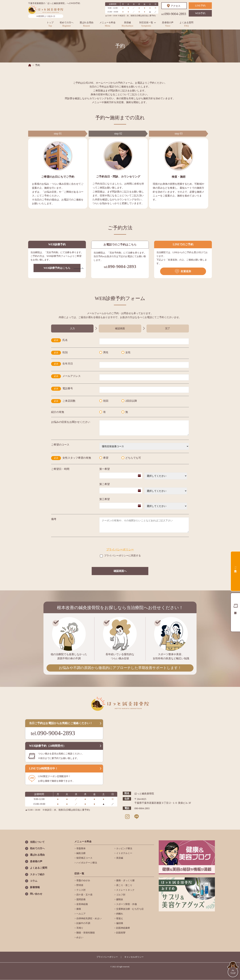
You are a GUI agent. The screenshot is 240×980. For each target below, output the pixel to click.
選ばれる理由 (86, 24)
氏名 (65, 340)
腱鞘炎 (119, 899)
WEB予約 (200, 13)
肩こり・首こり (124, 885)
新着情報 (35, 887)
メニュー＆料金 (108, 24)
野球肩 (80, 885)
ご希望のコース (60, 445)
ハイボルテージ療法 (86, 863)
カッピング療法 (124, 848)
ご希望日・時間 (60, 469)
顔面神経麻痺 (123, 928)
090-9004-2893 (174, 14)
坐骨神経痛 (82, 904)
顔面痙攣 (120, 933)
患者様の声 (168, 24)
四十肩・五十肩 (84, 895)
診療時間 (235, 612)
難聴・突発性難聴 (85, 933)
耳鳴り (80, 928)
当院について (37, 842)
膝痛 (78, 909)
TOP (233, 970)
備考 (54, 519)
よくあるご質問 (39, 868)
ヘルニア (81, 914)
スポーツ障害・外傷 (126, 904)
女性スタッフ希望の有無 (77, 458)
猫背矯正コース (84, 858)
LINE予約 (200, 6)
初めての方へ (67, 24)
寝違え (119, 918)
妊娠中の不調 (83, 923)
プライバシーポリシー (120, 549)
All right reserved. (123, 967)
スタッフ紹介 (37, 874)
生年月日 (68, 364)
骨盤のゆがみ (83, 880)
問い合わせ (36, 894)
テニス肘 (81, 890)
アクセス (176, 6)
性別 (65, 352)
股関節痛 (81, 899)
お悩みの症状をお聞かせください (71, 422)
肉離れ (119, 914)
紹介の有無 (58, 412)
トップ (50, 24)
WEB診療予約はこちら (57, 268)
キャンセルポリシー (134, 957)
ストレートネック (125, 890)
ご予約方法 (235, 567)
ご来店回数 (69, 401)
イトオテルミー (124, 853)
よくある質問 (186, 24)
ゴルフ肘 (120, 895)
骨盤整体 (81, 848)
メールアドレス (72, 376)
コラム (34, 881)
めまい (80, 937)
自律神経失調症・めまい (89, 918)
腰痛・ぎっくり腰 (125, 880)
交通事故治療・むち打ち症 (130, 909)
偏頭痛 (119, 923)
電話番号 (68, 388)
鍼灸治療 (81, 853)
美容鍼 (127, 24)
